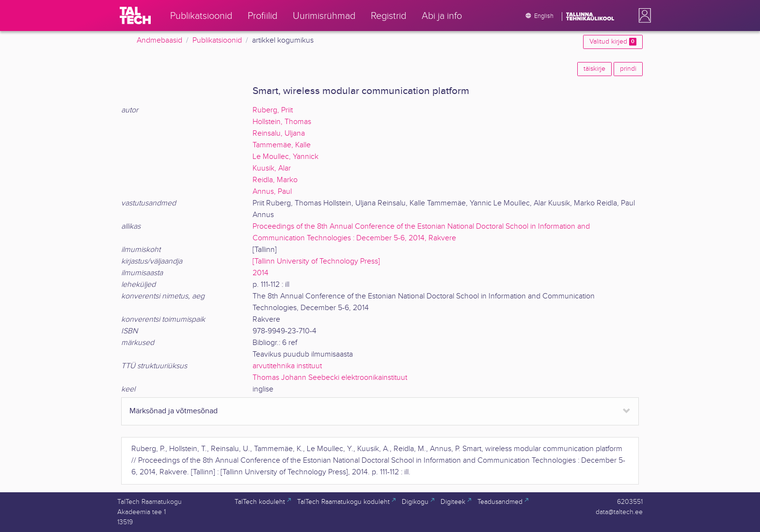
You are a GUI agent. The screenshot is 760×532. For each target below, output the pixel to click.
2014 (261, 273)
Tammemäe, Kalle (282, 145)
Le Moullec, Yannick (285, 157)
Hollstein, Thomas (282, 122)
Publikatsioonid (217, 40)
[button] (643, 16)
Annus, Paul (272, 192)
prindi (628, 69)
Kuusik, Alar (272, 168)
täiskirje (594, 69)
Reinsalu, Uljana (279, 133)
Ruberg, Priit (273, 110)
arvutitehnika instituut (287, 366)
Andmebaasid (159, 40)
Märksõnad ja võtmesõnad (174, 411)
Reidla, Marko (275, 180)
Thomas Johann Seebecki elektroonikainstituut (330, 378)
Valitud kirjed (613, 42)
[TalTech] (135, 16)
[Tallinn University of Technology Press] (316, 261)
